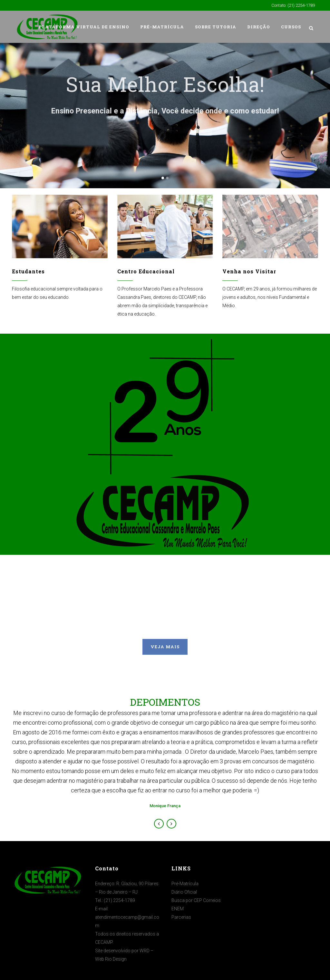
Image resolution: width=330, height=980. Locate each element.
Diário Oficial (184, 892)
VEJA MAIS (165, 647)
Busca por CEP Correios (196, 900)
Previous (159, 824)
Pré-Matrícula (185, 884)
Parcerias (181, 917)
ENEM (178, 909)
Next (171, 824)
